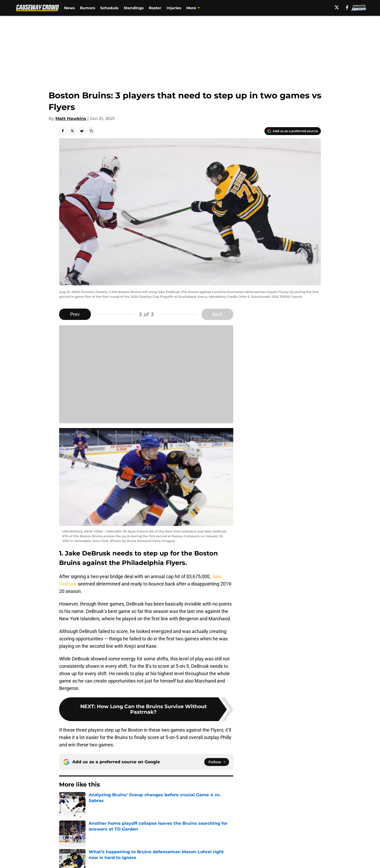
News (69, 8)
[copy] (91, 131)
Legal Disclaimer (305, 859)
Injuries (174, 8)
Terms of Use (193, 859)
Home (65, 812)
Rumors (87, 8)
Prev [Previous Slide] (75, 314)
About (65, 849)
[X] (337, 7)
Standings (134, 8)
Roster (155, 8)
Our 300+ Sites (251, 849)
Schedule (109, 8)
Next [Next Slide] (217, 314)
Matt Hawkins (71, 119)
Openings (139, 849)
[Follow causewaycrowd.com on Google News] (217, 762)
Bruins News (88, 812)
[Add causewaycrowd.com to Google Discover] (293, 131)
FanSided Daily (303, 849)
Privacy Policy (143, 859)
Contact (187, 849)
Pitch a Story (72, 859)
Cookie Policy (249, 859)
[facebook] (347, 7)
